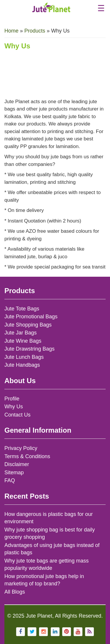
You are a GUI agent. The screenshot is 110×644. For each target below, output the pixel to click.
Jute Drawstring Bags (29, 349)
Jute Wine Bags (23, 341)
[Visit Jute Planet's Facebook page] (21, 632)
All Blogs (15, 592)
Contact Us (17, 415)
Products (35, 31)
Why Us (14, 407)
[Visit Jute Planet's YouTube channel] (78, 632)
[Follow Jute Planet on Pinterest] (67, 632)
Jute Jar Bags (21, 333)
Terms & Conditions (27, 456)
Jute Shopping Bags (28, 325)
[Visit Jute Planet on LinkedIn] (55, 632)
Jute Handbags (22, 365)
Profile (12, 399)
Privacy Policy (21, 448)
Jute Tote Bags (22, 309)
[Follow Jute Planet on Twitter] (32, 632)
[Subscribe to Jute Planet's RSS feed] (89, 632)
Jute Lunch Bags (24, 357)
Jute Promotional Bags (31, 317)
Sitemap (14, 473)
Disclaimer (17, 464)
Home (11, 31)
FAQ (10, 480)
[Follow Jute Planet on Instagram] (43, 632)
